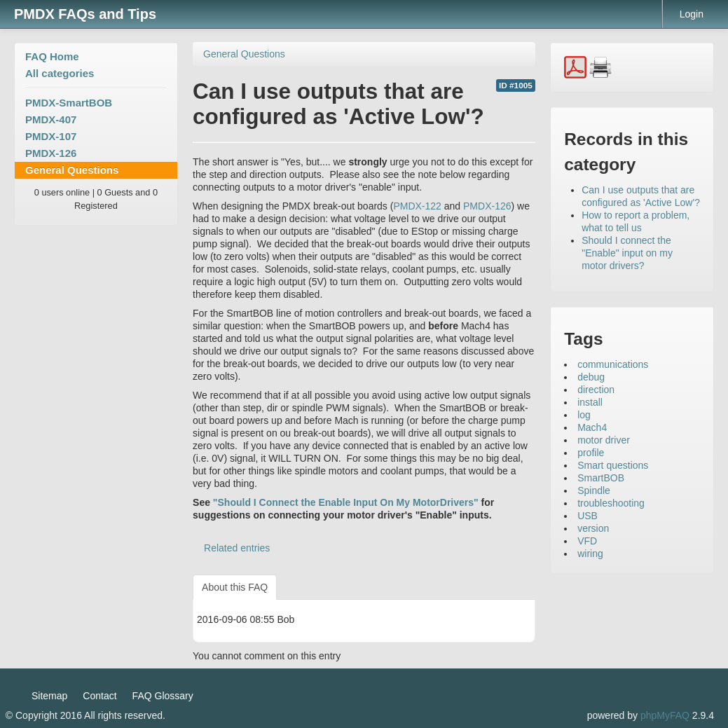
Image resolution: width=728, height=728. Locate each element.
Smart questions (613, 465)
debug (591, 377)
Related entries (237, 548)
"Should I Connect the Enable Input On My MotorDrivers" (346, 502)
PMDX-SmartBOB (69, 103)
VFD (587, 541)
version (593, 528)
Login (692, 14)
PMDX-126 (51, 153)
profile (591, 453)
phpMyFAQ (665, 715)
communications (613, 364)
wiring (590, 554)
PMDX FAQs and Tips (85, 14)
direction (596, 390)
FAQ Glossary (163, 696)
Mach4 (592, 427)
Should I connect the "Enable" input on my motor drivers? (627, 253)
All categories (60, 73)
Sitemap (49, 696)
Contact (99, 696)
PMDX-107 (51, 136)
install (590, 402)
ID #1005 (516, 85)
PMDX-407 (51, 119)
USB (588, 516)
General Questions (72, 170)
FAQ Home (52, 56)
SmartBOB (601, 478)
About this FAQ (235, 587)
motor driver (604, 440)
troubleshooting (611, 503)
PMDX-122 (417, 206)
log (584, 415)
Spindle (594, 490)
